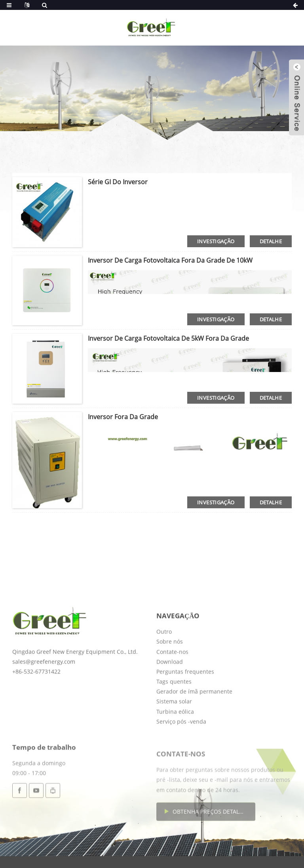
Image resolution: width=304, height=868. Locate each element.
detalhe (271, 241)
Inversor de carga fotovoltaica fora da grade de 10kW (170, 260)
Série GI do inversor (118, 182)
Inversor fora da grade (123, 417)
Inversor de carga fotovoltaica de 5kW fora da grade (168, 338)
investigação (216, 241)
